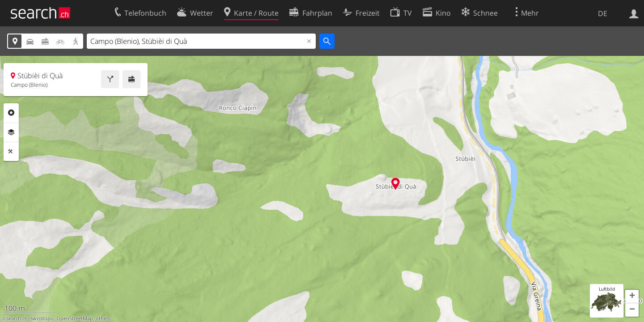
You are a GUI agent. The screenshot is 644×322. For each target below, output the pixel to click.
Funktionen (11, 152)
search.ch (17, 318)
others (103, 318)
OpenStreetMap (75, 318)
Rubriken (11, 113)
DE (603, 13)
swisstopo (42, 318)
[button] (632, 297)
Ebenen (11, 132)
